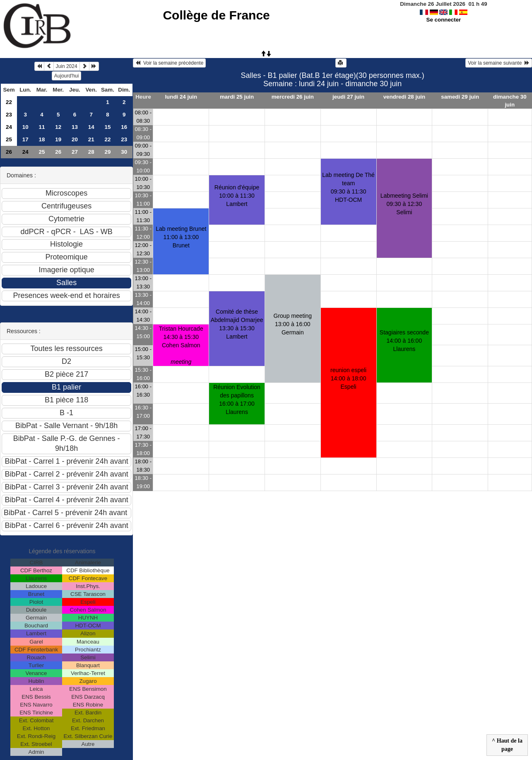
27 (75, 152)
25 (9, 139)
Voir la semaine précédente (169, 63)
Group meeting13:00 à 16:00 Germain (293, 324)
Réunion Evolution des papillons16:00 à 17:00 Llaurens (237, 399)
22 (9, 102)
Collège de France (216, 15)
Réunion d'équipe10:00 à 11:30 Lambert (237, 196)
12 (58, 127)
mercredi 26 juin (293, 97)
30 (124, 152)
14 (91, 127)
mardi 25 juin (237, 97)
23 (9, 115)
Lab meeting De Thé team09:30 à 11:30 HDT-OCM (348, 187)
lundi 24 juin (181, 97)
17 (25, 139)
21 (91, 139)
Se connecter (444, 20)
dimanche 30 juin (510, 101)
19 (58, 139)
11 (42, 127)
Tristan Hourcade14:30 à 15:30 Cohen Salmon (181, 345)
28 (91, 152)
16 (124, 127)
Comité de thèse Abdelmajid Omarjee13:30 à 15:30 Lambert (237, 324)
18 (42, 139)
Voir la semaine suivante (499, 63)
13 (75, 127)
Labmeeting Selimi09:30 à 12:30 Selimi (404, 204)
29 (108, 152)
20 (75, 139)
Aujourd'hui (67, 76)
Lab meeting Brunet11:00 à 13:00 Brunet (181, 237)
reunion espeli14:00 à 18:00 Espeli (348, 378)
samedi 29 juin (460, 97)
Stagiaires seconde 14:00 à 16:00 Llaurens (404, 341)
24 (9, 127)
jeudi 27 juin (348, 97)
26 (9, 152)
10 (25, 127)
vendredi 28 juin (404, 97)
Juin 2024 (67, 66)
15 (108, 127)
